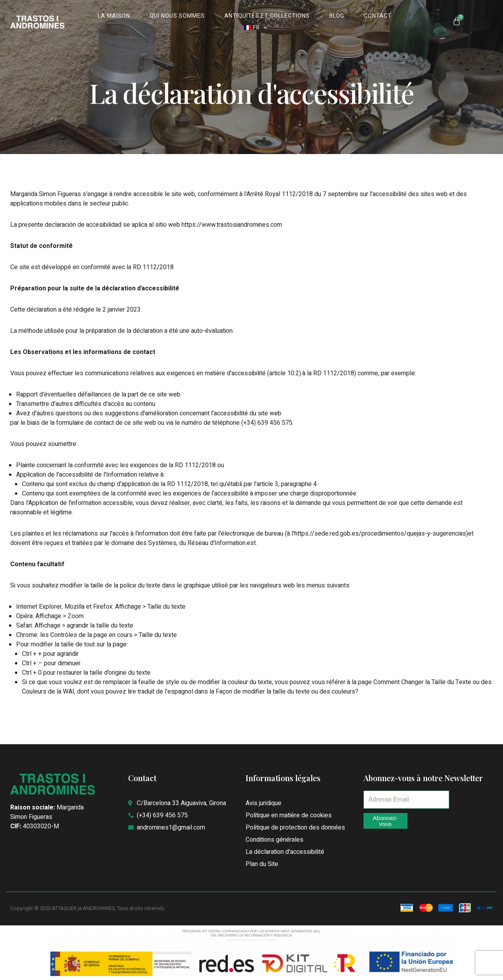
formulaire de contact (85, 423)
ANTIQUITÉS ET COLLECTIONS (267, 16)
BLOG (337, 16)
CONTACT (378, 16)
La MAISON (114, 16)
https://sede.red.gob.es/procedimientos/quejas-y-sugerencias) (381, 534)
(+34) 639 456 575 (267, 423)
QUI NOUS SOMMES (177, 16)
